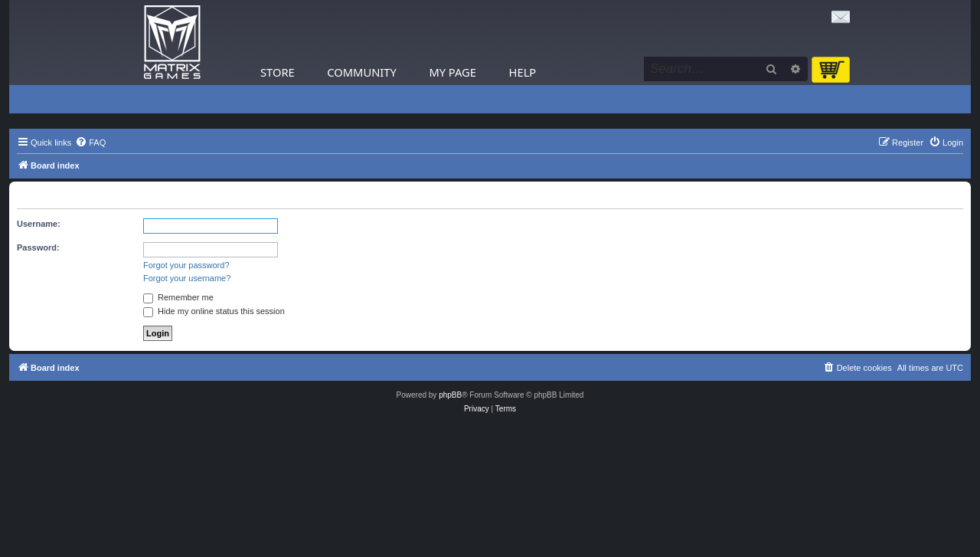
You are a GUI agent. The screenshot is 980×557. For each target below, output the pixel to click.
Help (523, 72)
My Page (452, 72)
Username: (39, 224)
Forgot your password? (186, 265)
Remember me (178, 297)
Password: (38, 247)
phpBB (450, 395)
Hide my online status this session (214, 311)
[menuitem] (90, 143)
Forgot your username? (187, 278)
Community (361, 72)
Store (278, 72)
